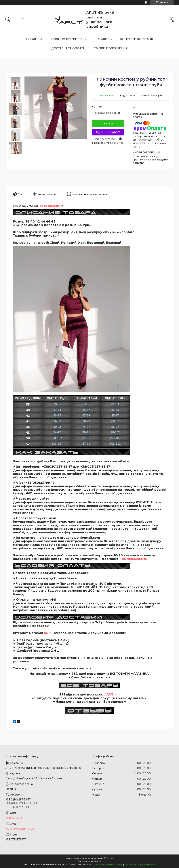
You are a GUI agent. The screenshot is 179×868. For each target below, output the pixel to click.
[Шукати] (8, 20)
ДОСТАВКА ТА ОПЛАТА (68, 48)
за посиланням (135, 559)
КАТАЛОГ (102, 39)
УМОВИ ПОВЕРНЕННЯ (111, 48)
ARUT (48, 633)
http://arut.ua (14, 818)
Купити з (108, 132)
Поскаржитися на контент (108, 864)
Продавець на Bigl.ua (89, 861)
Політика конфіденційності (140, 864)
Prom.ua (109, 858)
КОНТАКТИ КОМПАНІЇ (137, 39)
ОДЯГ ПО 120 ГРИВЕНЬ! (69, 39)
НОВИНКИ (34, 39)
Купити (108, 124)
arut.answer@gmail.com (21, 829)
